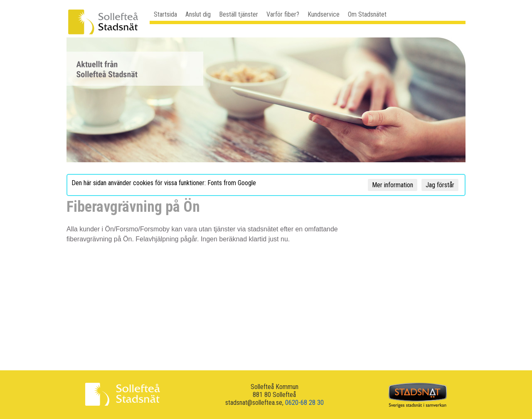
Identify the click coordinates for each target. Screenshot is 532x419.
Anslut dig (198, 14)
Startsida (165, 14)
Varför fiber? (283, 14)
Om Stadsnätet (367, 14)
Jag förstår (440, 185)
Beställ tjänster (239, 14)
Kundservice (324, 14)
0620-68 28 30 (304, 403)
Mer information (393, 185)
